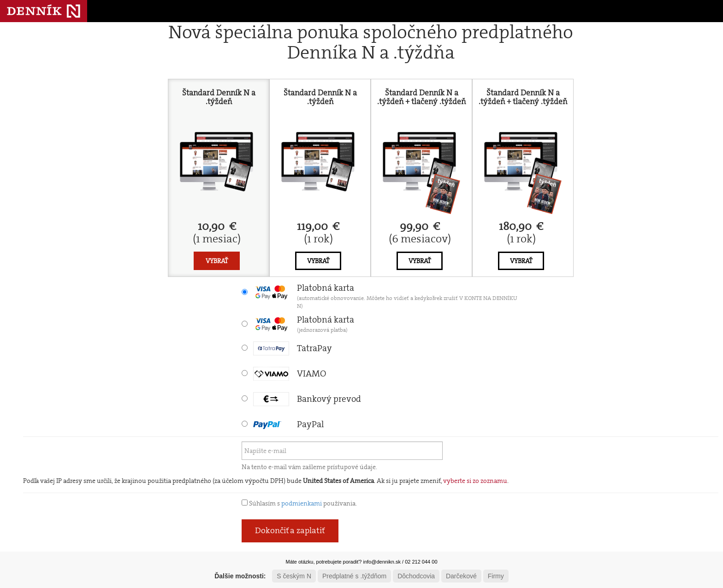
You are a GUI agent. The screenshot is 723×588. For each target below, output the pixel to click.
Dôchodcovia (416, 576)
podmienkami (302, 503)
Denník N (44, 11)
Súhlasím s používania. (299, 503)
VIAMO (290, 373)
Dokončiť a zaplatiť (290, 530)
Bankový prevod (307, 399)
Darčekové (461, 576)
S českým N (294, 576)
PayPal (288, 424)
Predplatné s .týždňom (354, 576)
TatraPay (293, 348)
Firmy (496, 576)
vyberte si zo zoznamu (475, 481)
